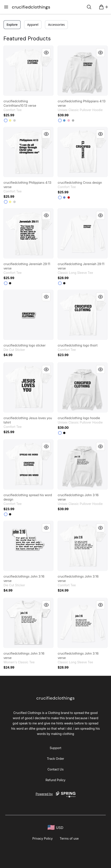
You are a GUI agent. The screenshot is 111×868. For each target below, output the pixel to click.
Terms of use (69, 838)
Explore (12, 25)
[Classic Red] (69, 197)
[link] (28, 71)
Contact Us (55, 769)
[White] (6, 120)
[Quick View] (46, 53)
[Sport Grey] (73, 120)
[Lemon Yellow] (10, 120)
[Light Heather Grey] (14, 120)
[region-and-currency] (55, 828)
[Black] (10, 283)
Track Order (56, 759)
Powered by (55, 794)
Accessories (56, 25)
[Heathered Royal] (64, 197)
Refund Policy (56, 780)
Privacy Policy (42, 838)
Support (56, 748)
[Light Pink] (69, 120)
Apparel (33, 25)
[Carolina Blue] (64, 120)
